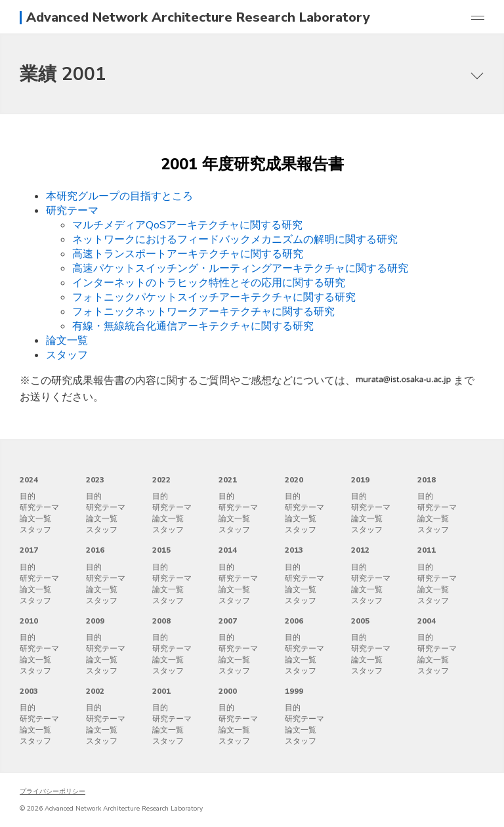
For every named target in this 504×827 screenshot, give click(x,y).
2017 (29, 550)
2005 (360, 621)
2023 (95, 480)
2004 (427, 621)
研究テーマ (72, 211)
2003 (29, 691)
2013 (294, 550)
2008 (161, 621)
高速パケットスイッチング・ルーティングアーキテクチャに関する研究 (240, 268)
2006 (294, 621)
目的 (28, 496)
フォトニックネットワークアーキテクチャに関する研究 (203, 312)
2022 (161, 480)
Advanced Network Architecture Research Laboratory (198, 18)
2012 (360, 550)
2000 (228, 691)
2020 (294, 480)
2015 (161, 550)
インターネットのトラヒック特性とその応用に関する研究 (209, 283)
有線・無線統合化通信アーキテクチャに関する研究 (193, 326)
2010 (29, 621)
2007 (228, 621)
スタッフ (67, 355)
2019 (360, 480)
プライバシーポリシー (52, 792)
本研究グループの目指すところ (119, 196)
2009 (95, 621)
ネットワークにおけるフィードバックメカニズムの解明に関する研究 (235, 240)
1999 (294, 691)
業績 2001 (63, 74)
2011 (427, 550)
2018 (427, 480)
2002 (95, 691)
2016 (95, 550)
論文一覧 (67, 341)
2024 (29, 480)
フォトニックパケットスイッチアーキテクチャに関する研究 (214, 297)
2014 (228, 550)
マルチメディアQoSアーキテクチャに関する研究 (187, 225)
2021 (228, 480)
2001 (161, 691)
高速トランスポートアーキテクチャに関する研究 (188, 254)
